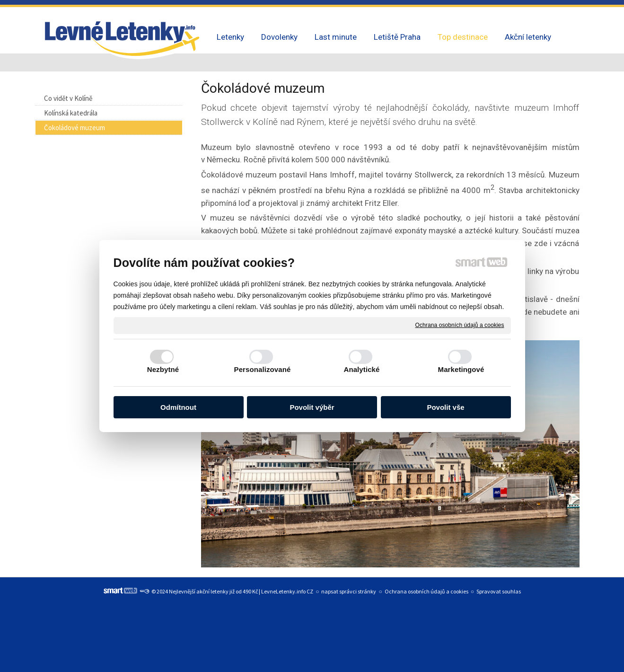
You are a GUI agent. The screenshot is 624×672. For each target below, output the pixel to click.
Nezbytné (163, 369)
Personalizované (263, 369)
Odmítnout (178, 407)
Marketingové (461, 369)
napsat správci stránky (349, 591)
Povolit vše (445, 407)
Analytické (361, 369)
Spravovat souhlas (499, 591)
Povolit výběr (312, 407)
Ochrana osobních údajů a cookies (460, 325)
